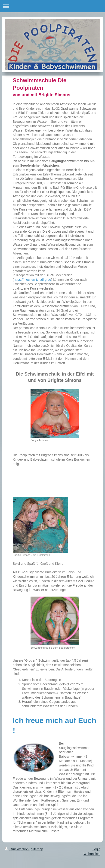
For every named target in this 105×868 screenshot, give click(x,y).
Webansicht (92, 854)
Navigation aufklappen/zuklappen (52, 6)
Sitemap (37, 849)
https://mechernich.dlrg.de (32, 280)
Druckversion (17, 849)
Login (96, 849)
